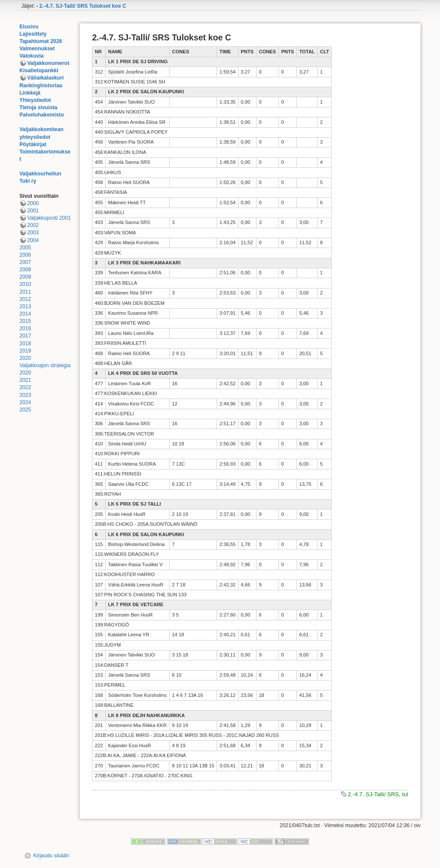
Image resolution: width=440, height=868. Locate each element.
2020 (25, 358)
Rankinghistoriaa (41, 86)
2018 (25, 344)
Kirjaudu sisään (51, 856)
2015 (25, 321)
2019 (25, 351)
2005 (25, 248)
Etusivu (29, 27)
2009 (25, 277)
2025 (25, 410)
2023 (25, 395)
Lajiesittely (33, 34)
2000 (33, 203)
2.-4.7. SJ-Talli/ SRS (373, 794)
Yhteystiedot (35, 100)
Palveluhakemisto (42, 115)
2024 (25, 402)
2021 (25, 380)
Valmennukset (37, 49)
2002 (33, 225)
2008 (25, 270)
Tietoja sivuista (38, 107)
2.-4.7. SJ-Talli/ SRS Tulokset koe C (82, 6)
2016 (25, 328)
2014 (25, 314)
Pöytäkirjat (33, 144)
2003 (33, 233)
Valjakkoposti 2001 (49, 218)
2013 (25, 307)
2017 (25, 336)
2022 (25, 387)
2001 (33, 211)
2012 (25, 299)
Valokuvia (32, 56)
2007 (25, 262)
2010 (25, 284)
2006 (25, 255)
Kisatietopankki (39, 71)
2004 (33, 240)
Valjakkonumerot (48, 63)
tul (405, 794)
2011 (25, 292)
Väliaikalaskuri (45, 78)
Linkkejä (30, 93)
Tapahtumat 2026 (41, 41)
